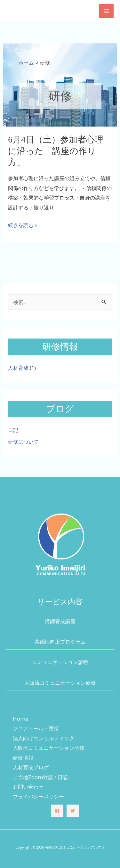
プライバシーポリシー (38, 796)
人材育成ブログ (31, 767)
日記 (13, 430)
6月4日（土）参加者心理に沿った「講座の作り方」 (56, 151)
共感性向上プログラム (60, 642)
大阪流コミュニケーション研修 (60, 683)
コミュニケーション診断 (60, 662)
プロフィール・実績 (36, 728)
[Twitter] (73, 811)
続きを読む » (23, 225)
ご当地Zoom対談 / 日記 (40, 777)
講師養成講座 (60, 621)
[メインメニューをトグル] (106, 11)
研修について (23, 442)
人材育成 (18, 368)
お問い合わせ (28, 787)
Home (20, 719)
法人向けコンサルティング (44, 738)
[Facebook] (57, 811)
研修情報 (23, 758)
